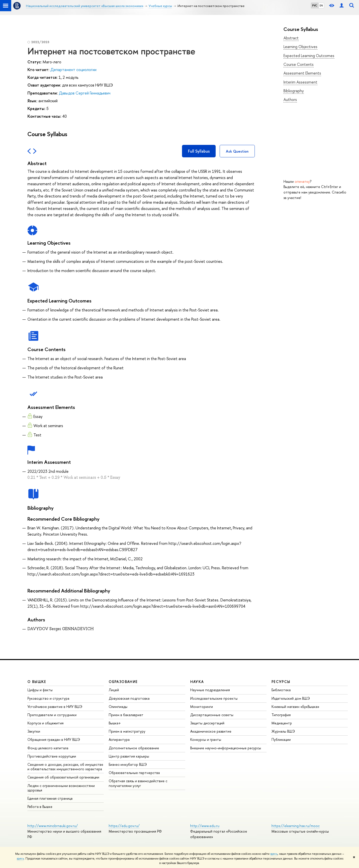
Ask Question (237, 151)
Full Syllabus (199, 151)
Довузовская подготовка (129, 698)
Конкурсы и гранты (206, 739)
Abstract (291, 38)
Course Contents (299, 64)
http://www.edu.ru (205, 826)
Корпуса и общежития (45, 723)
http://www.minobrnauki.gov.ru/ (53, 826)
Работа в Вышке (40, 807)
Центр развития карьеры (129, 756)
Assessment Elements (302, 73)
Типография (281, 715)
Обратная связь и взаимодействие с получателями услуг (138, 783)
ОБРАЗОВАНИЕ (123, 682)
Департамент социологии (73, 70)
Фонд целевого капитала (48, 748)
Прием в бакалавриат (126, 715)
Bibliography (294, 91)
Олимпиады (118, 707)
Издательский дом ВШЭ (291, 698)
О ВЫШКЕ (37, 682)
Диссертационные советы (212, 715)
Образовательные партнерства (134, 773)
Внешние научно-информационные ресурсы (226, 748)
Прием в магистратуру (127, 731)
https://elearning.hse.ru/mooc (296, 826)
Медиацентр (282, 723)
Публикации (281, 739)
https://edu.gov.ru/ (124, 826)
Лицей (114, 690)
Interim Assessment (300, 82)
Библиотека (281, 690)
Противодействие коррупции (52, 756)
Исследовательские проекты (214, 698)
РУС (315, 5)
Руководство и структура (48, 698)
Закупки (34, 731)
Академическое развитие (211, 731)
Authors (290, 99)
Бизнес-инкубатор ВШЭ (128, 764)
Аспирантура (119, 739)
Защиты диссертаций (207, 723)
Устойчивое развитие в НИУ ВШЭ (55, 707)
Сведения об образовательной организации (63, 777)
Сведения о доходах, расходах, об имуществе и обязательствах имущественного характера (65, 767)
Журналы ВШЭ (283, 731)
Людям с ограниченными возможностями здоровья (61, 788)
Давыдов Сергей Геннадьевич (85, 93)
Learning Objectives (300, 47)
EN (321, 5)
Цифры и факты (40, 690)
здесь (274, 854)
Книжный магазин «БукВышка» (295, 707)
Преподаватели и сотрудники (52, 715)
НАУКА (197, 682)
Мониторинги (202, 707)
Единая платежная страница (50, 798)
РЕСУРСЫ (281, 682)
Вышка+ (115, 723)
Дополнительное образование (134, 748)
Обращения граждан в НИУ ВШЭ (54, 739)
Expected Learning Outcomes (309, 56)
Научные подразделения (210, 690)
